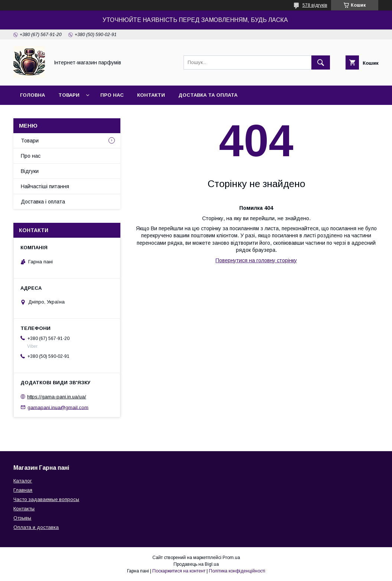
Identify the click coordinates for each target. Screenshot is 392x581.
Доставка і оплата (43, 202)
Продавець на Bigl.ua (196, 564)
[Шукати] (321, 62)
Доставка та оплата (208, 95)
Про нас (112, 95)
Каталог (23, 481)
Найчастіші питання (45, 186)
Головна (33, 95)
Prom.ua (231, 558)
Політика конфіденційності (237, 571)
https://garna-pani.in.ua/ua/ (57, 397)
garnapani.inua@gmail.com (58, 407)
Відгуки (30, 171)
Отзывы (22, 518)
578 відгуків (315, 5)
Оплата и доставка (36, 527)
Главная (23, 490)
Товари (69, 95)
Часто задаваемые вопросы (46, 499)
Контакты (24, 509)
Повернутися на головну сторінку (256, 260)
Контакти (151, 95)
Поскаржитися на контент (179, 571)
